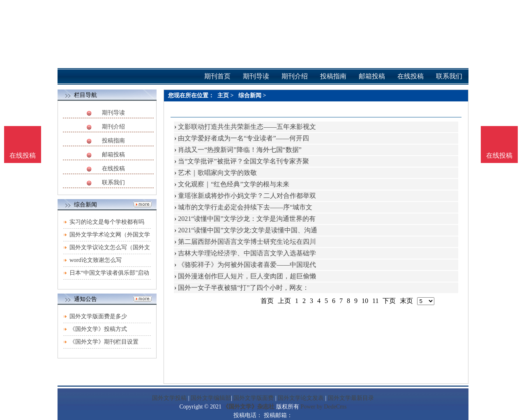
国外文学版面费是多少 (98, 316)
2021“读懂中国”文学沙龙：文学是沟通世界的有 (247, 219)
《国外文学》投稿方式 (98, 329)
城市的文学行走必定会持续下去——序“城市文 (245, 207)
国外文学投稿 (169, 398)
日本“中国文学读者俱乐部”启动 (109, 273)
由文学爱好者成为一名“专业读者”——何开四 (243, 138)
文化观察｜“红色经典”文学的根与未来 (233, 184)
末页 (406, 301)
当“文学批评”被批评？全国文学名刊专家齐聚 (243, 161)
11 (375, 301)
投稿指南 (113, 141)
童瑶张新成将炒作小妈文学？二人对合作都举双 (247, 196)
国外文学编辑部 (211, 398)
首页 (267, 301)
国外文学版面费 (254, 398)
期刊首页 (217, 76)
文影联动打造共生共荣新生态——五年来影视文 (247, 127)
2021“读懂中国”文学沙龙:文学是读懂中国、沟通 (248, 230)
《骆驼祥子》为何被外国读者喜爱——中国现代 (247, 265)
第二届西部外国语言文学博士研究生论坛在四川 (247, 242)
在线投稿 (113, 169)
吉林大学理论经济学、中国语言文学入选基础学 (247, 253)
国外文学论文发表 (301, 398)
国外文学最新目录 (351, 398)
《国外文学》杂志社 (249, 407)
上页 (284, 301)
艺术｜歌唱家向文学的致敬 (217, 173)
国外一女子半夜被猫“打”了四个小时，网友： (243, 288)
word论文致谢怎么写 (96, 260)
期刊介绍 (113, 127)
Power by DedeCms (323, 407)
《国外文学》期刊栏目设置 (104, 342)
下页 (389, 301)
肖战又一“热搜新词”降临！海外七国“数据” (240, 150)
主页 (223, 95)
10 (365, 301)
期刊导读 (113, 113)
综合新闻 (250, 95)
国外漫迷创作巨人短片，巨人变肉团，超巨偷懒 (247, 276)
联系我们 (113, 182)
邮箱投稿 (113, 155)
